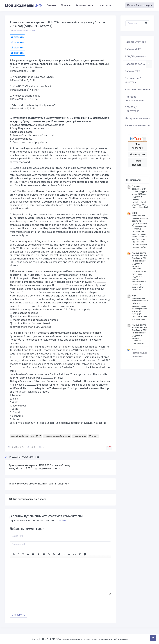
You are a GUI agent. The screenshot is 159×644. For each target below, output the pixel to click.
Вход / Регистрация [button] (140, 5)
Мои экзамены (23, 5)
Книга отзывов (84, 5)
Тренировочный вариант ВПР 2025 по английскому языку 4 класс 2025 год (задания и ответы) (40, 467)
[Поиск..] (134, 23)
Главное (51, 5)
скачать (17, 37)
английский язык (20, 436)
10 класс (93, 436)
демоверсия (80, 436)
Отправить (18, 615)
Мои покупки (137, 155)
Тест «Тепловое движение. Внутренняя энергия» (39, 484)
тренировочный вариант (57, 436)
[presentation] (33, 604)
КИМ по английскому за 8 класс (27, 499)
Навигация (105, 5)
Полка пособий (137, 163)
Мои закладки (137, 146)
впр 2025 (36, 436)
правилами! (61, 520)
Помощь (66, 5)
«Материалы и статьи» (24, 30)
